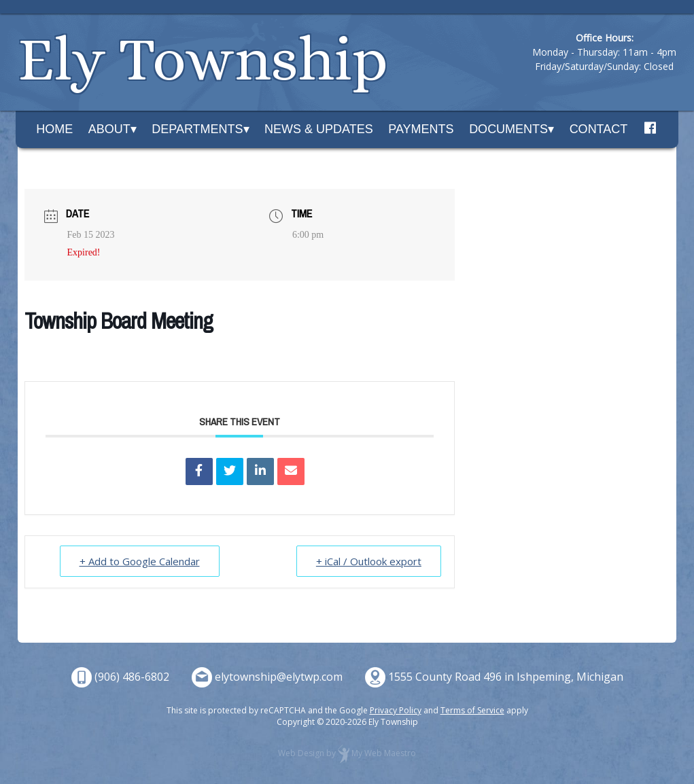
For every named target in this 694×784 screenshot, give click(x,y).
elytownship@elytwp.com (279, 677)
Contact (599, 129)
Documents (508, 129)
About (109, 129)
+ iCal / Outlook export (369, 561)
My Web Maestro (384, 754)
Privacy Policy (396, 710)
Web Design (301, 754)
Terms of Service (472, 710)
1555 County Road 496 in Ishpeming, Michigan (506, 677)
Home (54, 129)
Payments (421, 129)
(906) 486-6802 (132, 677)
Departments (197, 129)
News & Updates (319, 129)
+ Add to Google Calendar (140, 561)
